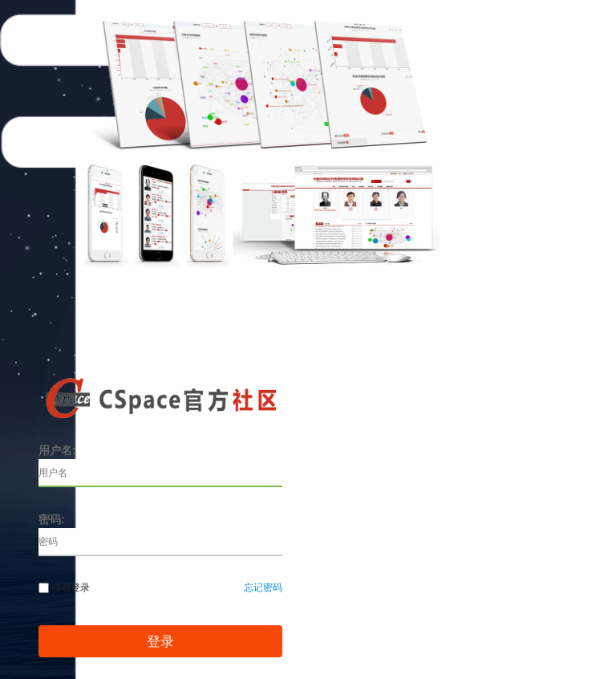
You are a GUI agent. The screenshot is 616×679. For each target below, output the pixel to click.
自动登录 (64, 588)
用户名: (57, 450)
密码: (52, 519)
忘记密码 (263, 588)
